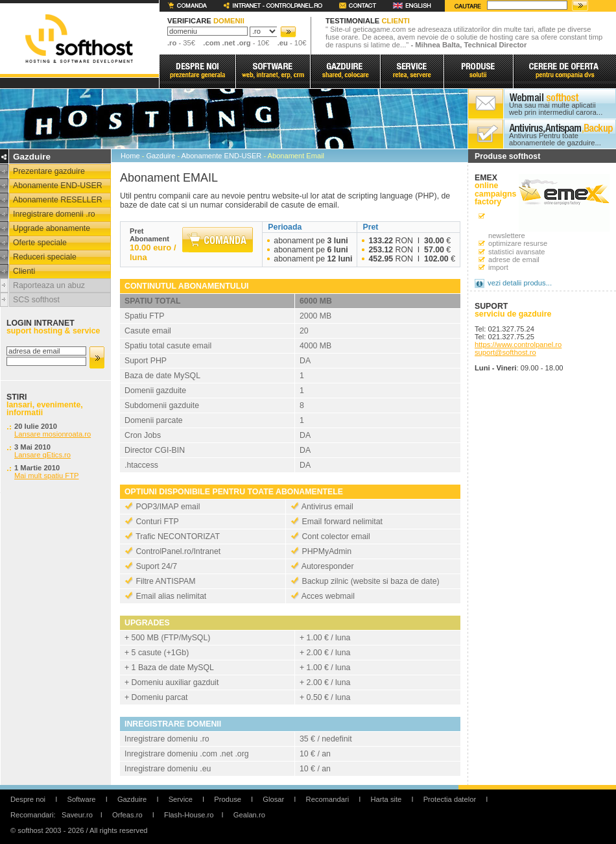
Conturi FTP (157, 522)
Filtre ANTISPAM (165, 581)
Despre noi (28, 799)
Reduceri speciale (45, 257)
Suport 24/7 (156, 566)
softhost (79, 39)
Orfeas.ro (127, 815)
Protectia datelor (450, 799)
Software (81, 799)
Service (181, 799)
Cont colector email (336, 537)
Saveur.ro (77, 815)
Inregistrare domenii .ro (54, 214)
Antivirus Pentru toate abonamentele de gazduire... (555, 139)
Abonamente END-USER (58, 186)
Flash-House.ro (189, 815)
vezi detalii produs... (520, 283)
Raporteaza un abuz (49, 285)
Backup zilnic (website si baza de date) (370, 581)
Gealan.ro (249, 815)
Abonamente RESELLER (58, 200)
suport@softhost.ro (505, 352)
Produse (228, 799)
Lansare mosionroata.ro (53, 434)
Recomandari (328, 799)
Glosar (273, 799)
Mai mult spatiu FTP (46, 476)
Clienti (24, 271)
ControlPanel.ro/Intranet (178, 551)
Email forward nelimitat (342, 522)
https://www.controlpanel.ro (518, 344)
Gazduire (160, 156)
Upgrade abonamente (52, 228)
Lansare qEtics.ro (42, 455)
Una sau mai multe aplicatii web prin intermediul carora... (556, 109)
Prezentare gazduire (49, 171)
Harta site (386, 799)
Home (130, 156)
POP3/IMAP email (168, 507)
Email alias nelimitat (171, 596)
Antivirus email (327, 507)
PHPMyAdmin (326, 551)
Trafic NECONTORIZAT (178, 537)
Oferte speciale (40, 243)
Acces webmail (328, 596)
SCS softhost (36, 300)
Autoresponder (328, 566)
